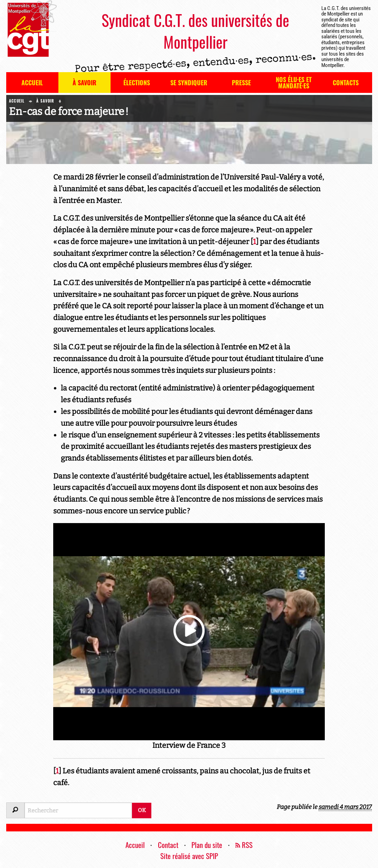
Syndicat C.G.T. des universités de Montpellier (195, 31)
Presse (241, 83)
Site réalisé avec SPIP (189, 856)
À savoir (84, 83)
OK (142, 810)
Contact (168, 845)
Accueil (32, 83)
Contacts (346, 83)
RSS (244, 845)
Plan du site (207, 845)
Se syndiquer (189, 83)
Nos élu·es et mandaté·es (294, 83)
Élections (137, 83)
